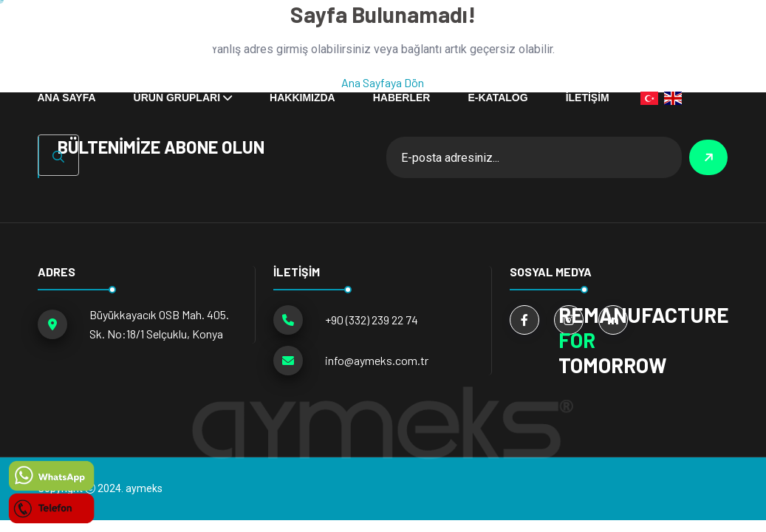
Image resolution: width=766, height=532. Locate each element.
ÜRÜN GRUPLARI (177, 98)
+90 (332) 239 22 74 (372, 320)
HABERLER (402, 98)
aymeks (144, 488)
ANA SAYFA (67, 98)
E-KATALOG (497, 98)
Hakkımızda (302, 98)
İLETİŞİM (588, 98)
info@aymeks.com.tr (377, 360)
